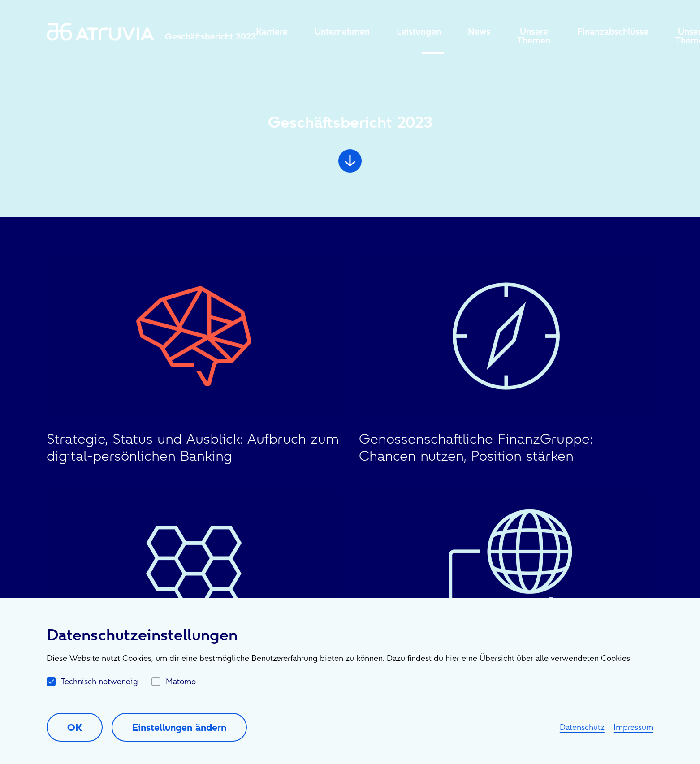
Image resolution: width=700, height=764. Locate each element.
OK (75, 727)
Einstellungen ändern (179, 727)
